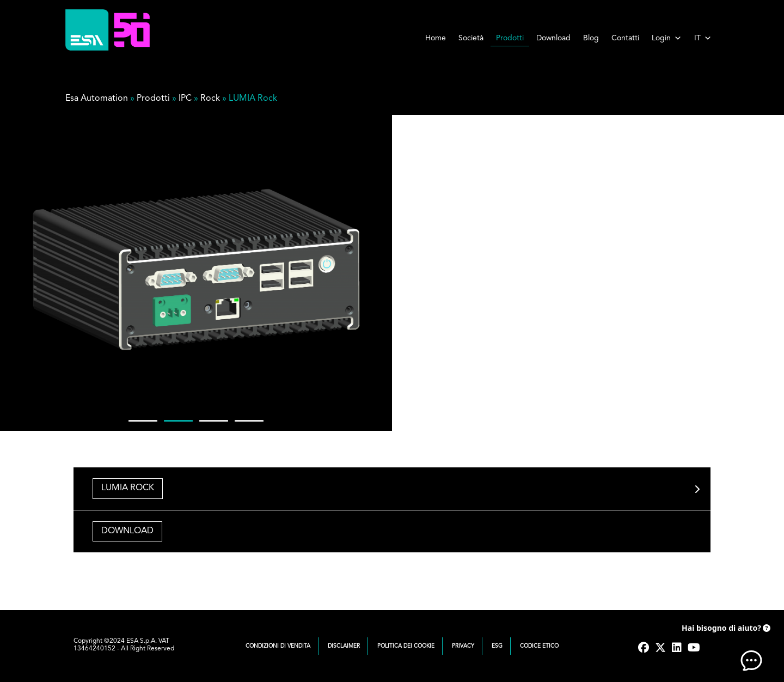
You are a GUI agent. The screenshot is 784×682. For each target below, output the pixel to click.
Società (471, 38)
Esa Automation (97, 99)
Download (553, 38)
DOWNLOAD (127, 531)
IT (703, 38)
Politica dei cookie (406, 646)
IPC (185, 99)
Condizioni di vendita (278, 646)
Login (667, 38)
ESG (497, 646)
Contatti (625, 38)
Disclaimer (344, 646)
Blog (591, 38)
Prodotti (510, 38)
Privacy (463, 646)
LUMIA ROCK (128, 488)
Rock (210, 99)
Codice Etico (539, 646)
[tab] (392, 488)
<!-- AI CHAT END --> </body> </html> (730, 644)
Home (436, 38)
